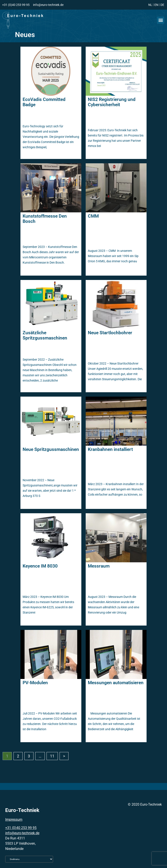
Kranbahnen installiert (110, 449)
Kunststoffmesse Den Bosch (45, 219)
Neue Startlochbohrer (110, 333)
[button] (161, 20)
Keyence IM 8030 (40, 566)
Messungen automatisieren (116, 683)
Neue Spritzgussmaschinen (51, 449)
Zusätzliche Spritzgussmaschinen (45, 335)
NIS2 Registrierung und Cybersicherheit (112, 102)
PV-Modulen (35, 683)
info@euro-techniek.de (22, 833)
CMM (93, 216)
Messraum (99, 566)
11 (52, 756)
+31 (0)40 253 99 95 (21, 828)
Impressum (14, 819)
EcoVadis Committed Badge (44, 102)
